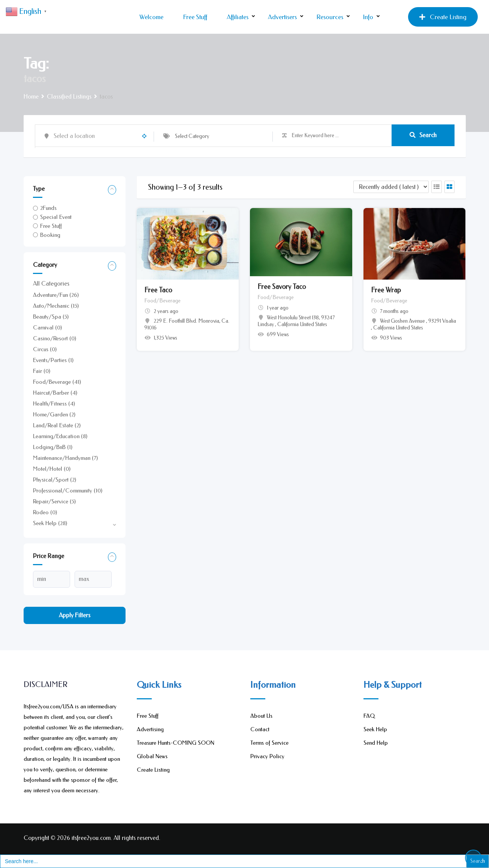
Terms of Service (269, 743)
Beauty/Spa (51, 317)
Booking (50, 235)
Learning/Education (60, 436)
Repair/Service (54, 501)
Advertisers (282, 17)
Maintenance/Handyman (65, 458)
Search (423, 135)
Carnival (47, 328)
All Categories (51, 284)
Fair (42, 371)
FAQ (369, 716)
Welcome (151, 17)
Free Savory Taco (282, 287)
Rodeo (45, 512)
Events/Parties (53, 360)
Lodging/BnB (53, 447)
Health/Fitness (54, 404)
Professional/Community (68, 491)
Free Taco (158, 290)
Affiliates (238, 17)
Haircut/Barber (55, 393)
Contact (260, 729)
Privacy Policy (267, 756)
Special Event (56, 217)
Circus (45, 349)
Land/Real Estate (57, 425)
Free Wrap (386, 290)
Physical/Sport (55, 480)
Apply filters (75, 615)
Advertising (150, 729)
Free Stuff (195, 17)
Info (368, 17)
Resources (330, 17)
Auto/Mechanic (56, 306)
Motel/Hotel (52, 469)
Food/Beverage (57, 382)
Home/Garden (54, 415)
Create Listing (443, 17)
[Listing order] (391, 187)
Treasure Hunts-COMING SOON (176, 743)
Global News (152, 756)
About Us (261, 716)
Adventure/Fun (56, 295)
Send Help (376, 743)
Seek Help (50, 523)
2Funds (48, 208)
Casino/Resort (55, 338)
